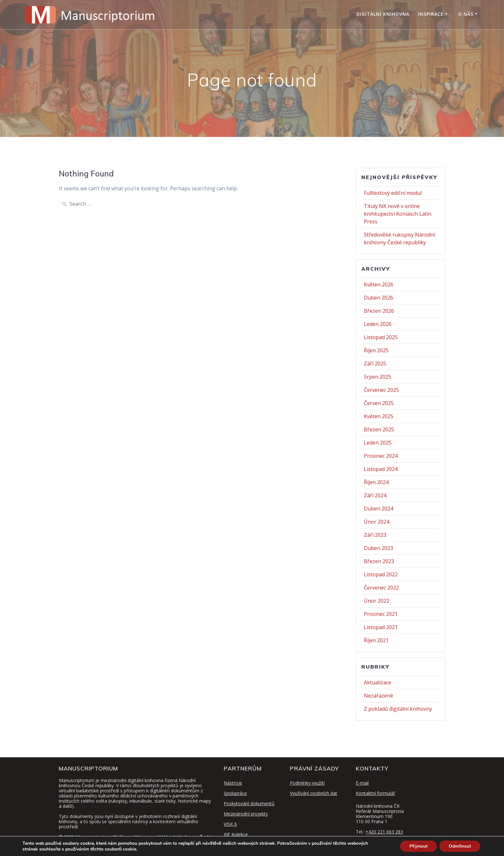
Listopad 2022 (381, 574)
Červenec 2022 (381, 588)
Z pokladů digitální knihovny (398, 709)
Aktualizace (378, 682)
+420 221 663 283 (384, 832)
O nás (466, 14)
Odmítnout (459, 846)
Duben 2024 (378, 509)
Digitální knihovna (383, 14)
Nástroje (233, 783)
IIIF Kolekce (236, 834)
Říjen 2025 (376, 350)
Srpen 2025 (378, 377)
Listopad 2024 (381, 469)
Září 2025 (375, 364)
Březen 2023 (379, 561)
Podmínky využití (307, 783)
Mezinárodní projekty (246, 814)
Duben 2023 (378, 548)
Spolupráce (235, 793)
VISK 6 (230, 824)
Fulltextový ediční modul (393, 193)
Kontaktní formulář (376, 793)
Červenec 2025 (381, 390)
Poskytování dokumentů (249, 803)
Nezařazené (378, 696)
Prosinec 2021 (381, 614)
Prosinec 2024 (381, 456)
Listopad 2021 (381, 627)
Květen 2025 (379, 416)
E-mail (362, 783)
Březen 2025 (379, 429)
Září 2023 (375, 535)
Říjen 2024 (376, 482)
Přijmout (418, 846)
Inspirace (431, 14)
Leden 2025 (378, 443)
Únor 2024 (377, 522)
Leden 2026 (378, 324)
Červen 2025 (379, 403)
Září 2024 (375, 495)
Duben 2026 (378, 298)
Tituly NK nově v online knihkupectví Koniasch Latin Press (398, 214)
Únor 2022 (377, 601)
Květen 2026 (379, 284)
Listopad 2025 (381, 337)
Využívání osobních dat (314, 793)
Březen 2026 (379, 311)
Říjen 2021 (376, 640)
